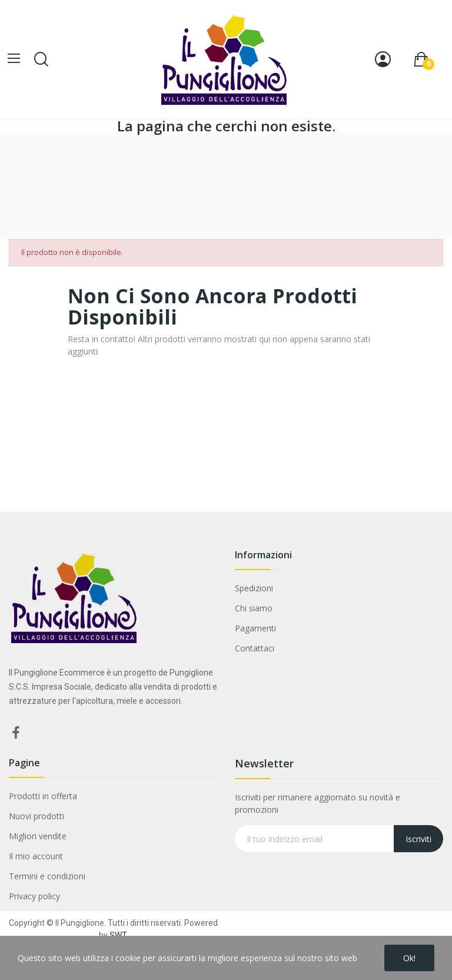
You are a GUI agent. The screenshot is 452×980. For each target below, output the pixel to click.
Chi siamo (254, 608)
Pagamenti (255, 628)
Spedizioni (254, 588)
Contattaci (255, 648)
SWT (118, 935)
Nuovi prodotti (36, 816)
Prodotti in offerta (43, 796)
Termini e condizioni (47, 876)
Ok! (409, 958)
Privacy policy (34, 896)
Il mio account (36, 856)
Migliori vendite (38, 836)
